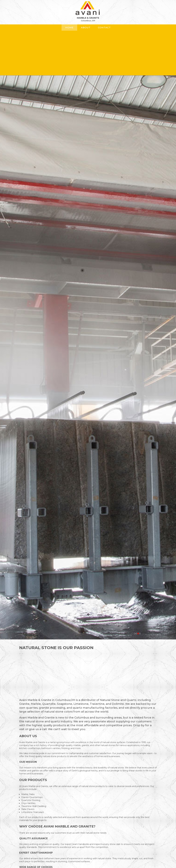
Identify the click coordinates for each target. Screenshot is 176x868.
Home (69, 27)
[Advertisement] (88, 52)
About (86, 27)
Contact (104, 27)
